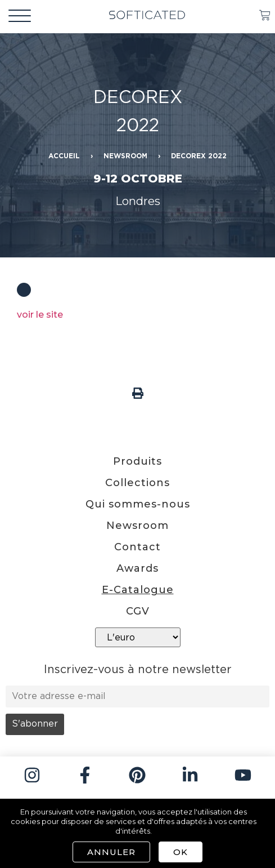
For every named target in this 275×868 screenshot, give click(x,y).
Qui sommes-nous (138, 504)
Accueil (64, 156)
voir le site (40, 315)
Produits (137, 461)
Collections (137, 483)
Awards (137, 568)
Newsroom (125, 156)
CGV (138, 611)
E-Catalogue (138, 590)
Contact (137, 547)
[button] (137, 393)
